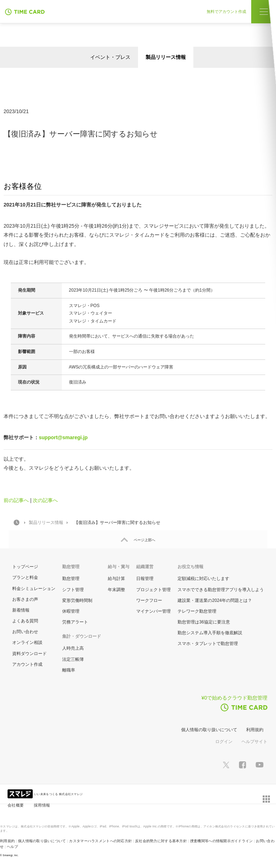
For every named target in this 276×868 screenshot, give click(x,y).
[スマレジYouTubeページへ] (259, 765)
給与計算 (116, 579)
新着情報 (21, 610)
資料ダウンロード (29, 654)
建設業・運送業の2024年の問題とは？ (215, 600)
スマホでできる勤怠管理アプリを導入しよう (221, 590)
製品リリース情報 (166, 57)
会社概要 (16, 805)
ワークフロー (149, 600)
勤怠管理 (71, 579)
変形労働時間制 (77, 600)
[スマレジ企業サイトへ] (21, 793)
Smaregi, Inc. (11, 855)
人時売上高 (73, 648)
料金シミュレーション (34, 589)
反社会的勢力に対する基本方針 (161, 841)
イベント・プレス (110, 57)
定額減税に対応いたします (203, 579)
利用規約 (255, 730)
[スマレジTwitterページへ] (226, 765)
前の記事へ (16, 500)
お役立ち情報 (190, 567)
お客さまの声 (25, 599)
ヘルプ (12, 847)
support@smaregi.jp (63, 437)
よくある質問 (25, 621)
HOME (17, 523)
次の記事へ (45, 500)
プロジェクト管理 (153, 590)
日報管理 (145, 579)
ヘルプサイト (254, 742)
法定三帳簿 (73, 659)
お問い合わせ (25, 632)
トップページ (25, 567)
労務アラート (75, 622)
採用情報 (42, 805)
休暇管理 (71, 611)
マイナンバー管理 (153, 611)
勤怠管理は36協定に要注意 (204, 622)
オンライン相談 (27, 642)
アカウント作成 (27, 664)
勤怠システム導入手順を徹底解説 (210, 633)
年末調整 (116, 590)
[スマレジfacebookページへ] (243, 765)
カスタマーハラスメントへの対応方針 (100, 841)
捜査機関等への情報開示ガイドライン (222, 841)
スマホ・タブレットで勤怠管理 (208, 644)
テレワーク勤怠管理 (197, 611)
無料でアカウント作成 (229, 11)
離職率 (69, 670)
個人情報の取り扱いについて (209, 730)
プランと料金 (25, 577)
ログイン (224, 742)
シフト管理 (73, 590)
